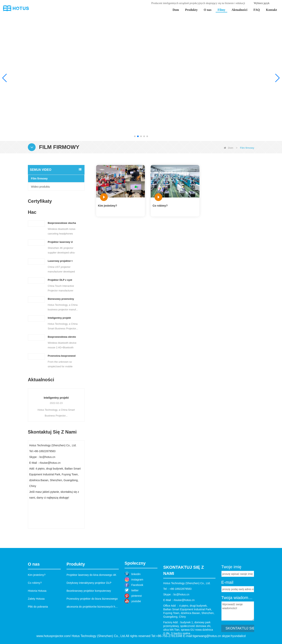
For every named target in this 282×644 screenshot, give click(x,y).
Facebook (137, 604)
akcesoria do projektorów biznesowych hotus (93, 628)
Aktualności (239, 10)
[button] (135, 136)
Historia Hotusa (37, 612)
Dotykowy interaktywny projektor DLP (89, 604)
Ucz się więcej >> (244, 104)
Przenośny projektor (48, 398)
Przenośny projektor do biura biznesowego (92, 620)
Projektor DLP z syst (60, 280)
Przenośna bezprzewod (62, 356)
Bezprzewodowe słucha (62, 223)
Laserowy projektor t (60, 261)
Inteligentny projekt (59, 318)
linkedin (136, 593)
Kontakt (271, 10)
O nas (208, 10)
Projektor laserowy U (60, 242)
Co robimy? (160, 206)
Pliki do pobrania (38, 628)
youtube (136, 620)
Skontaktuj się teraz (56, 525)
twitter (135, 609)
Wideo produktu (40, 187)
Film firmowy (39, 179)
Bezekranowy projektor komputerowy (89, 612)
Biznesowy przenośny (61, 299)
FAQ (257, 10)
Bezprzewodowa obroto (62, 337)
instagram (137, 598)
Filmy (221, 10)
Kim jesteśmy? (108, 206)
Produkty (191, 10)
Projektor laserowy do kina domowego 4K (91, 596)
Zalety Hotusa (36, 620)
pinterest (137, 614)
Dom (176, 10)
